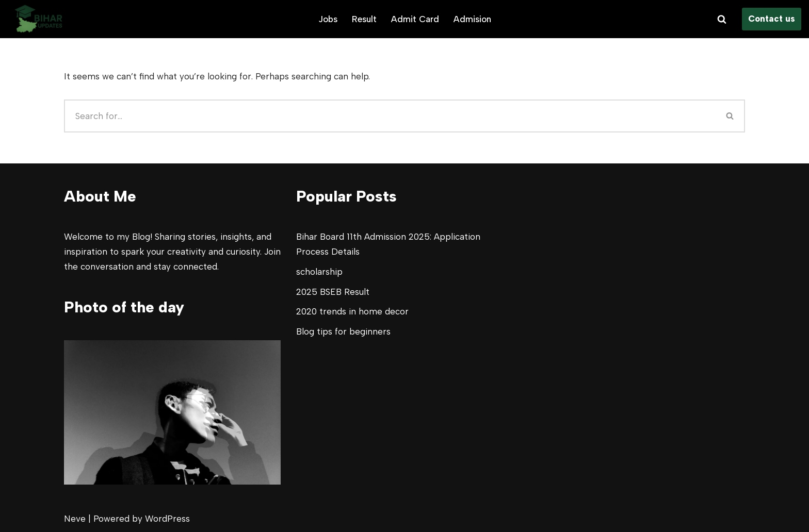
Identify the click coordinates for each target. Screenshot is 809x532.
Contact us (772, 19)
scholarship (319, 272)
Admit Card (415, 19)
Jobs (328, 19)
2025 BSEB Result (333, 292)
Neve (75, 519)
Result (364, 19)
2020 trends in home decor (352, 311)
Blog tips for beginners (343, 331)
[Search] (722, 19)
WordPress (167, 519)
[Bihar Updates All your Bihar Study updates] (39, 19)
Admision (472, 19)
